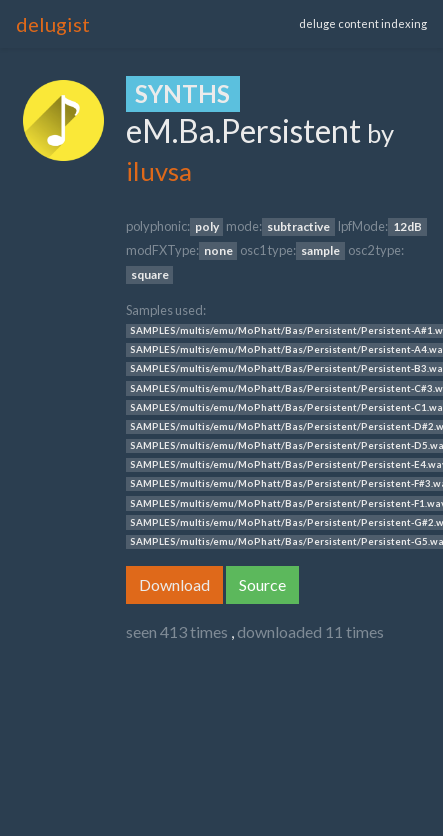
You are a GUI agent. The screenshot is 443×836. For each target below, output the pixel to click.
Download (174, 584)
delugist (53, 24)
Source (262, 584)
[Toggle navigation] (203, 24)
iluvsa (159, 171)
